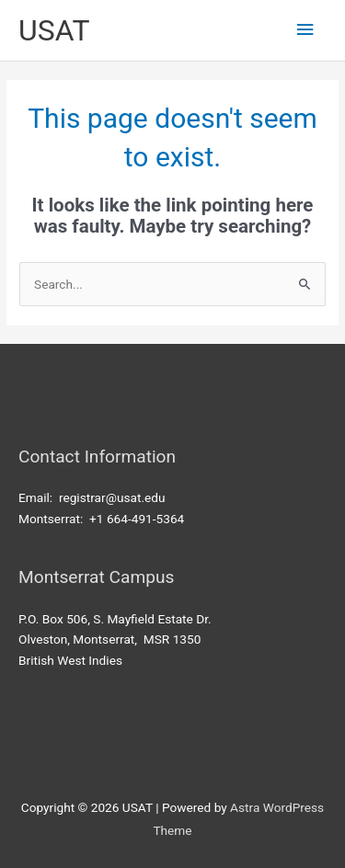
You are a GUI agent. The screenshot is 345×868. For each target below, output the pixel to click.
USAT (54, 30)
